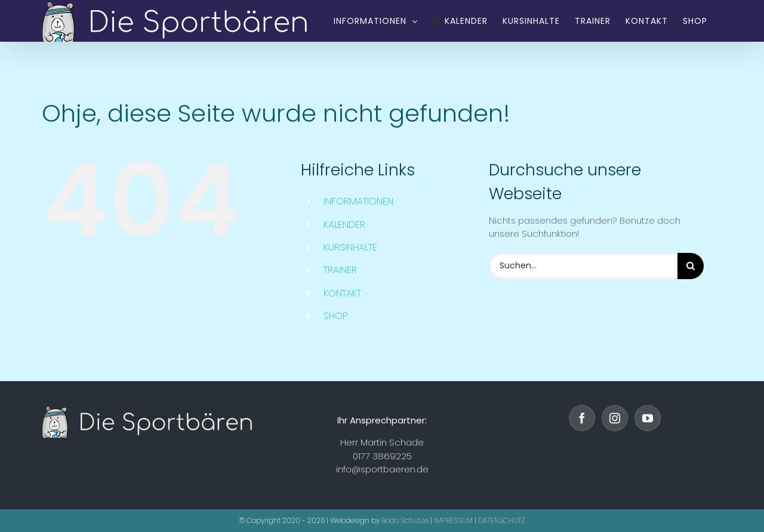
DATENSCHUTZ (502, 520)
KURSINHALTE (350, 247)
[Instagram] (615, 418)
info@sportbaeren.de (382, 469)
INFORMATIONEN (358, 201)
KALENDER (344, 225)
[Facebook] (582, 418)
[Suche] (691, 266)
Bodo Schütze (405, 520)
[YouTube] (648, 418)
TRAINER (340, 270)
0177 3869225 (382, 456)
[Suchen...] (583, 266)
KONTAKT (342, 293)
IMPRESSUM (453, 520)
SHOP (336, 316)
